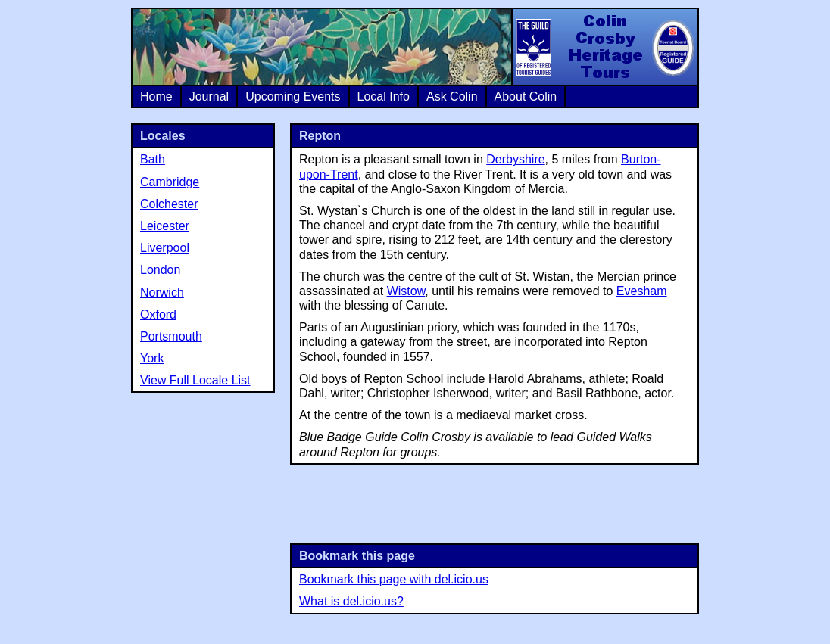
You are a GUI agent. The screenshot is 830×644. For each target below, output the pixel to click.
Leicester (165, 226)
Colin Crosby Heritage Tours (604, 47)
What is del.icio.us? (351, 601)
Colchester (169, 204)
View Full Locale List (195, 380)
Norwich (162, 292)
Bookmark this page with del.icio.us (394, 579)
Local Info (384, 96)
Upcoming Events (293, 96)
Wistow (406, 291)
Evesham (642, 291)
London (160, 270)
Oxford (158, 314)
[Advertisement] (495, 502)
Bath (153, 159)
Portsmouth (171, 336)
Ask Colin (452, 96)
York (152, 358)
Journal (209, 96)
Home (156, 96)
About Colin (526, 96)
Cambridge (170, 182)
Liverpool (165, 248)
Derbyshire (515, 159)
